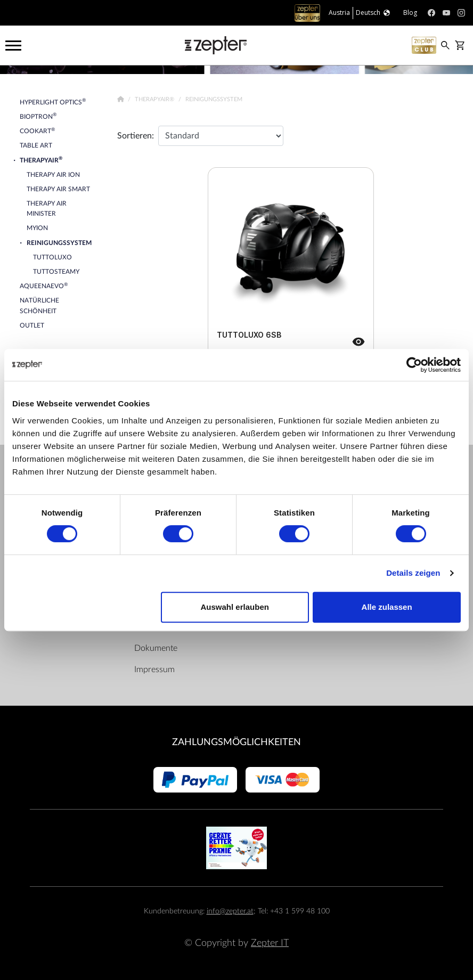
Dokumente (156, 648)
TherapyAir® (155, 99)
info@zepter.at (230, 911)
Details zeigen (413, 573)
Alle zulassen (387, 607)
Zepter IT (270, 943)
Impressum (154, 669)
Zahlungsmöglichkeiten (237, 742)
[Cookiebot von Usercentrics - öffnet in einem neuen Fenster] (414, 365)
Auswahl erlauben (235, 607)
